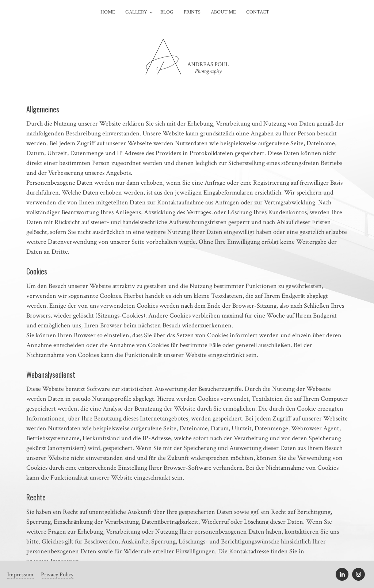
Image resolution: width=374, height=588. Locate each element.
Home (108, 12)
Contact (258, 12)
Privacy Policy (57, 575)
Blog (167, 12)
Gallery (136, 12)
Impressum (20, 575)
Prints (192, 12)
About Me (223, 12)
